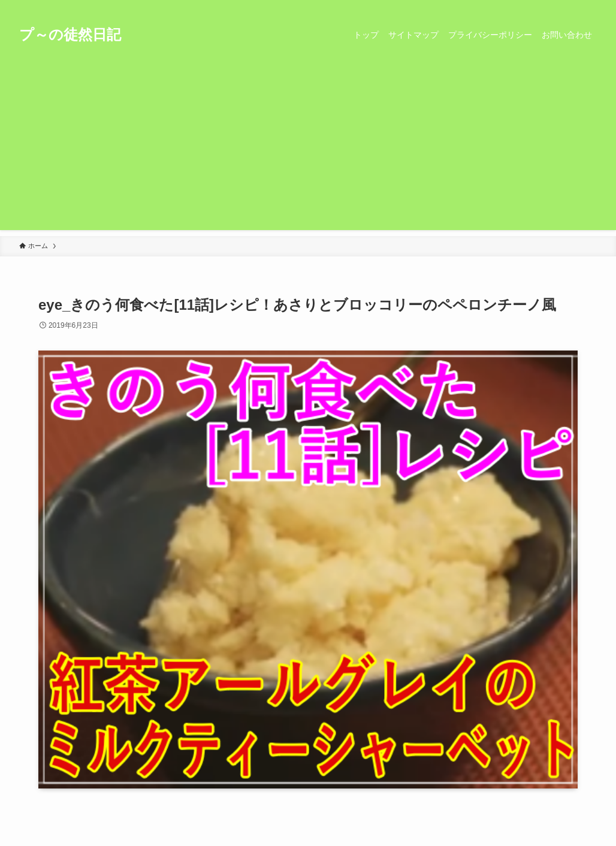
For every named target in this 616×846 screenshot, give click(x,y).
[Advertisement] (308, 146)
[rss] (573, 7)
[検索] (589, 7)
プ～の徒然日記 (70, 35)
